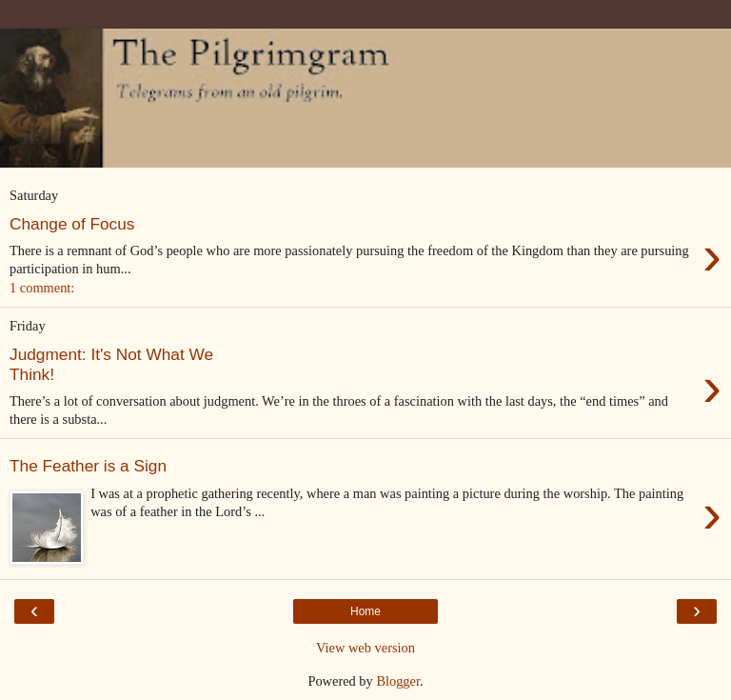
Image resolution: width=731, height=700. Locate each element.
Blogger (398, 681)
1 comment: (42, 288)
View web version (365, 648)
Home (365, 611)
